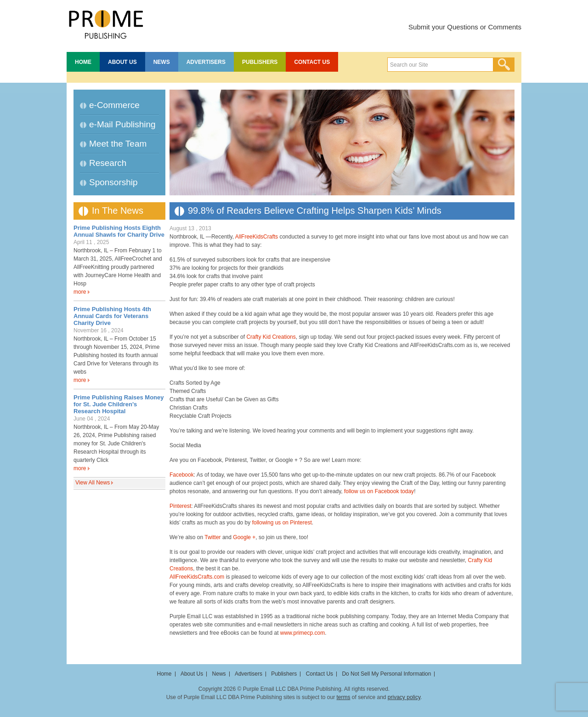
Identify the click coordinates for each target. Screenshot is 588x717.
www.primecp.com (302, 633)
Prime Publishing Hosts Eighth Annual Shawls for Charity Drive (119, 231)
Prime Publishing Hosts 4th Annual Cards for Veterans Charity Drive (112, 316)
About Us (122, 62)
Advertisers (206, 62)
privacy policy (404, 697)
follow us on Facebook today (379, 491)
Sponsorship (113, 182)
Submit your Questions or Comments (465, 27)
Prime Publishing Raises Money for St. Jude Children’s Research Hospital (119, 404)
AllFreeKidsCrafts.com (197, 577)
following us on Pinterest (282, 523)
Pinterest (180, 506)
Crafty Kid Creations (271, 337)
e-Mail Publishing (122, 124)
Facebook (182, 475)
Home (83, 62)
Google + (244, 537)
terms (343, 697)
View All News (93, 483)
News (162, 62)
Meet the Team (118, 144)
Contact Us (312, 62)
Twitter (212, 537)
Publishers (260, 62)
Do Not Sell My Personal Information (386, 674)
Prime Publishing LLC (106, 23)
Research (108, 163)
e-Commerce (114, 105)
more (80, 292)
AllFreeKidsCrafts (257, 237)
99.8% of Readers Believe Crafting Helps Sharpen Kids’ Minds (315, 211)
